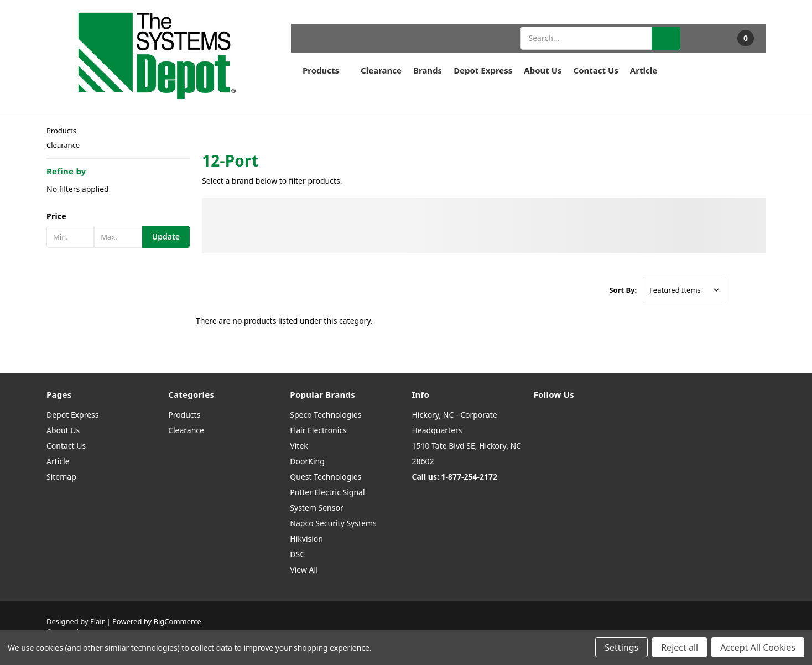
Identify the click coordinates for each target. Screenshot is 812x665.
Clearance (381, 70)
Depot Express (483, 70)
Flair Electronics (318, 430)
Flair (97, 621)
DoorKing (307, 461)
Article (644, 70)
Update (166, 237)
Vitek (299, 446)
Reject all (680, 647)
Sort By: (623, 290)
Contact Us (596, 70)
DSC (297, 554)
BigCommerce (178, 621)
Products (326, 70)
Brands (428, 70)
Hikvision (306, 539)
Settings (621, 647)
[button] (118, 216)
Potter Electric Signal (327, 492)
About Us (543, 70)
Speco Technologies (326, 415)
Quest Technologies (326, 477)
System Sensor (316, 508)
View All (304, 570)
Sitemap (61, 477)
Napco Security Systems (333, 523)
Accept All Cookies (758, 647)
